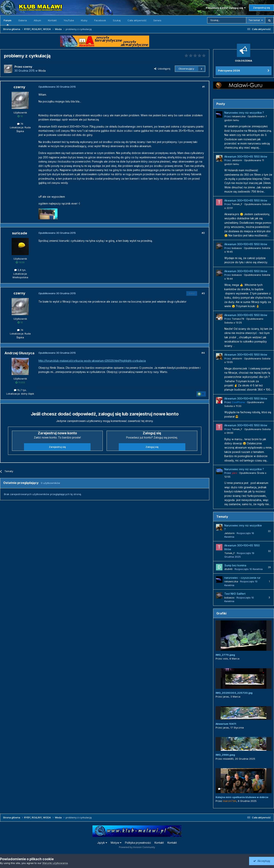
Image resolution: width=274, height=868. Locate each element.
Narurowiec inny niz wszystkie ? (244, 113)
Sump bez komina (235, 565)
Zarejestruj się (262, 8)
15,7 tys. (20, 390)
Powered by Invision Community (137, 847)
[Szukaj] (227, 20)
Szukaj (117, 20)
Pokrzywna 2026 (229, 71)
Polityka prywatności (138, 843)
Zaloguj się (152, 447)
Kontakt (52, 20)
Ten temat (254, 20)
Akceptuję (262, 861)
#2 (203, 233)
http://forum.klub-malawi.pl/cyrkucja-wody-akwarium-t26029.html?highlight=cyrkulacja (92, 361)
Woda (42, 71)
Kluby (84, 20)
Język (102, 843)
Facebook (100, 20)
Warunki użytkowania (55, 863)
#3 (203, 293)
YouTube (69, 20)
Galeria (23, 20)
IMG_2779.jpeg (225, 655)
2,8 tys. (20, 270)
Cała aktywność (137, 20)
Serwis (157, 20)
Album (37, 20)
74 (20, 124)
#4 (203, 353)
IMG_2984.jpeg (225, 755)
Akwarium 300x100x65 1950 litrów (246, 157)
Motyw (116, 843)
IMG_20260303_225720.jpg (234, 693)
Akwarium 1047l (226, 724)
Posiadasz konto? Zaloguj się (226, 8)
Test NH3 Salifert (235, 594)
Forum (8, 22)
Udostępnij (162, 69)
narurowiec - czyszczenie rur (242, 578)
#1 (204, 87)
